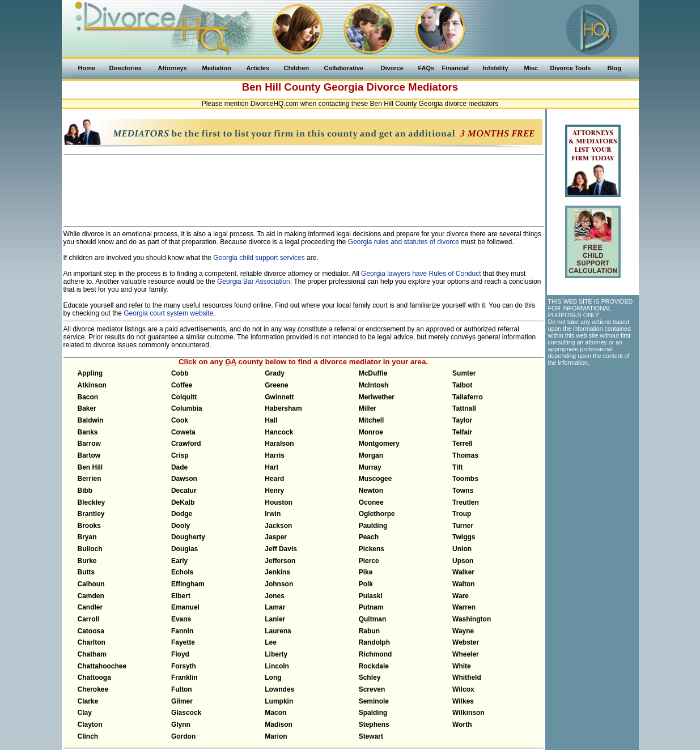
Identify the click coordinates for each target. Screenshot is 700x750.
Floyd (180, 654)
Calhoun (91, 584)
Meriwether (377, 397)
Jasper (276, 537)
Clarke (88, 701)
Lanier (275, 619)
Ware (461, 596)
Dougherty (188, 537)
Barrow (89, 444)
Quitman (373, 619)
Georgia (344, 87)
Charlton (92, 642)
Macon (275, 713)
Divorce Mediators (413, 87)
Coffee (182, 385)
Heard (274, 479)
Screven (372, 689)
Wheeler (466, 654)
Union (462, 549)
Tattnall (464, 408)
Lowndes (279, 689)
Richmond (376, 654)
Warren (464, 607)
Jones (275, 596)
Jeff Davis (281, 549)
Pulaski (371, 596)
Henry (274, 491)
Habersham (283, 408)
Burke (87, 561)
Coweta (183, 432)
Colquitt (184, 397)
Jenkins (277, 572)
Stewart (371, 736)
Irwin (273, 514)
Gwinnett (279, 397)
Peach (369, 537)
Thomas (465, 455)
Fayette (183, 642)
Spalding (373, 713)
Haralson (279, 444)
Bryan (87, 537)
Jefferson (280, 561)
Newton (371, 491)
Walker (463, 572)
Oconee (371, 502)
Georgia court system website (168, 313)
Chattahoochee (102, 666)
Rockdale (374, 666)
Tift (457, 467)
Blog (614, 68)
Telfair (462, 432)
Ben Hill (90, 467)
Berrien (90, 479)
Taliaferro (468, 397)
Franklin (184, 677)
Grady (275, 373)
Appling (90, 373)
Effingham (188, 584)
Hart (271, 467)
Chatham (92, 654)
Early (179, 561)
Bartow (89, 455)
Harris (275, 455)
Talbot (462, 385)
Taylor (462, 420)
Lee (271, 642)
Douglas (184, 549)
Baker (87, 408)
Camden (91, 596)
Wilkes (463, 701)
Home (87, 68)
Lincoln (277, 666)
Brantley (91, 514)
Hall (271, 420)
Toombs (465, 479)
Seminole (374, 701)
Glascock (186, 713)
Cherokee (93, 689)
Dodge (182, 514)
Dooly (181, 526)
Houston (279, 502)
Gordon (183, 736)
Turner (463, 526)
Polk (366, 584)
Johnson (279, 584)
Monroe (371, 432)
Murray (370, 467)
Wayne (463, 631)
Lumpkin (279, 701)
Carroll (89, 619)
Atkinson (92, 385)
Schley (370, 677)
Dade (179, 467)
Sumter (464, 373)
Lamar (275, 607)
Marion (276, 736)
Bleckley (92, 502)
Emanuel (185, 607)
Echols (182, 572)
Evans (181, 619)
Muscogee (376, 479)
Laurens (278, 631)
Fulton (182, 689)
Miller (368, 408)
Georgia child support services (259, 258)
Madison (279, 725)
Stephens (374, 725)
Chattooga (94, 677)
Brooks (89, 526)
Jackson (278, 526)
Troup (462, 514)
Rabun (369, 631)
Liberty (276, 654)
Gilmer (182, 701)
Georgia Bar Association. (254, 282)
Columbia (187, 408)
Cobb (180, 373)
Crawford (186, 444)
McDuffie (373, 373)
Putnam (371, 607)
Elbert (181, 596)
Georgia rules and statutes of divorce (404, 242)
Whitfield (467, 677)
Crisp (180, 455)
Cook (180, 420)
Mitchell (372, 420)
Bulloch (90, 549)
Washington (472, 619)
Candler (90, 607)
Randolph (374, 642)
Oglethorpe (377, 514)
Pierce (369, 561)
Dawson (184, 479)
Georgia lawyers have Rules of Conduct (421, 274)
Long (273, 677)
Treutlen (466, 502)
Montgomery (379, 444)
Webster (466, 642)
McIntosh (374, 385)
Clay (85, 713)
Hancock (279, 432)
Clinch (88, 736)
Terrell (463, 444)
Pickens (372, 549)
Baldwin (91, 420)
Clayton (90, 725)
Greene (276, 385)
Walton (464, 584)
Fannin (182, 631)
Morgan (371, 455)
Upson (463, 561)
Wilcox (463, 689)
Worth (462, 725)
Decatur (184, 491)
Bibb (85, 491)
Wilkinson (468, 713)
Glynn (181, 725)
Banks (88, 432)
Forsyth (184, 666)
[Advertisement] (303, 186)
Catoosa (91, 631)
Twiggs (464, 537)
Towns (463, 491)
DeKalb (183, 502)
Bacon (88, 397)
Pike (366, 572)
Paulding (373, 526)
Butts (86, 572)
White (462, 666)
